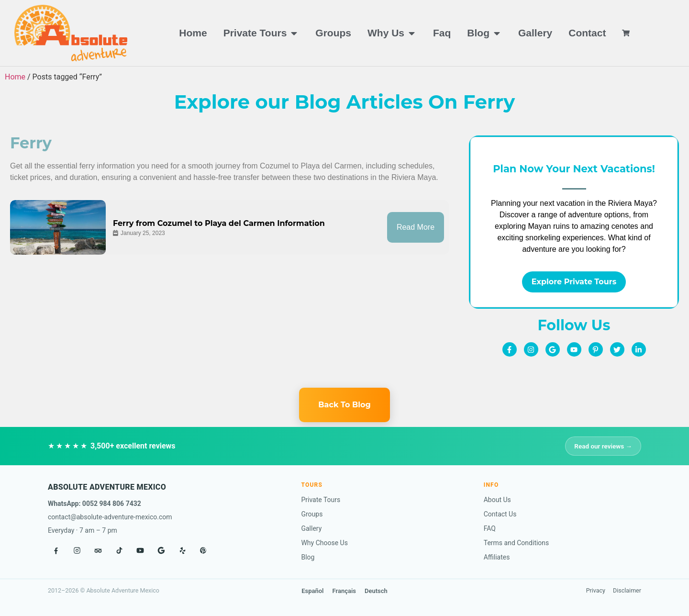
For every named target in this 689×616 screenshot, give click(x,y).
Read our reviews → (603, 446)
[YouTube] (140, 550)
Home (15, 77)
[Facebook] (56, 550)
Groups (312, 514)
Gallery (311, 528)
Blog (308, 557)
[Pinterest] (203, 550)
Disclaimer (627, 590)
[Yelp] (182, 550)
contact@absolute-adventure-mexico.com (110, 517)
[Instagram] (77, 550)
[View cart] (627, 33)
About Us (497, 500)
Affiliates (497, 557)
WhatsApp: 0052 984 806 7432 (94, 504)
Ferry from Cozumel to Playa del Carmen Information (219, 220)
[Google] (161, 550)
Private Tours (321, 500)
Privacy (596, 590)
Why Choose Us (324, 543)
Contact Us (500, 514)
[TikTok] (119, 550)
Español (312, 591)
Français (344, 591)
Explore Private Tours (574, 282)
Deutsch (376, 591)
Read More (416, 224)
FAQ (490, 528)
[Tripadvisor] (98, 550)
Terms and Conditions (517, 543)
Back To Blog (344, 405)
